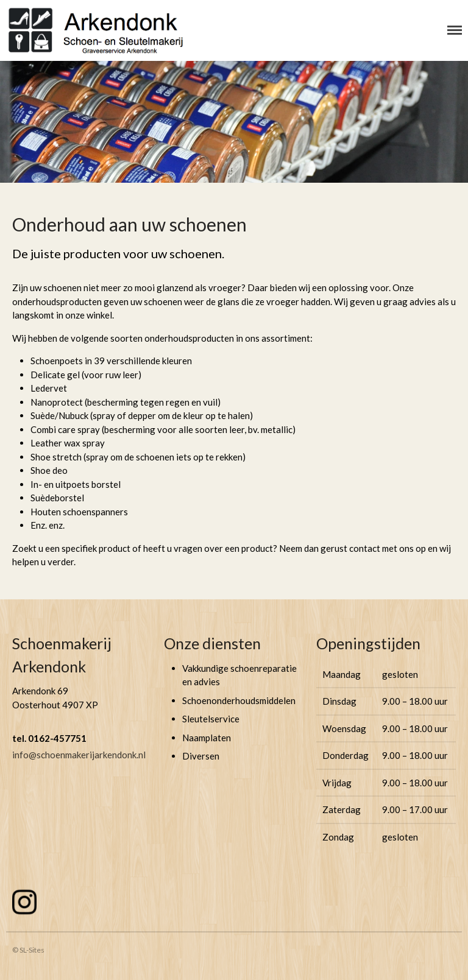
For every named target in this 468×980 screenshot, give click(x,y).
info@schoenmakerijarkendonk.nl (79, 755)
